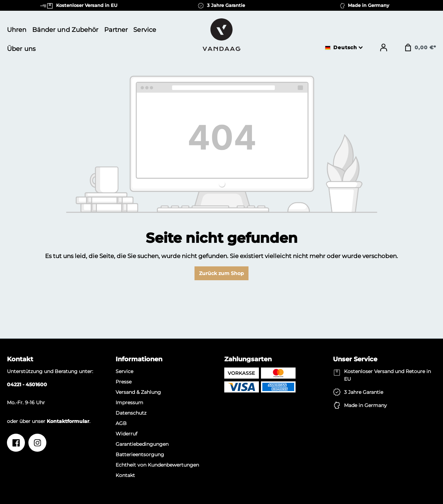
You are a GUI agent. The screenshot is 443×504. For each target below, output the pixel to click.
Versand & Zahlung (138, 392)
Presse (124, 382)
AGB (121, 423)
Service (124, 371)
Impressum (129, 403)
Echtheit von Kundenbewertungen (157, 465)
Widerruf (126, 434)
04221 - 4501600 (27, 384)
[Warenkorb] (420, 47)
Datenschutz (131, 413)
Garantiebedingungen (142, 444)
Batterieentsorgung (140, 454)
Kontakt (125, 475)
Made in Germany (365, 405)
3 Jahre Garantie (364, 392)
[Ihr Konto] (383, 47)
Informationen (139, 359)
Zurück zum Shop (221, 273)
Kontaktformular (68, 421)
